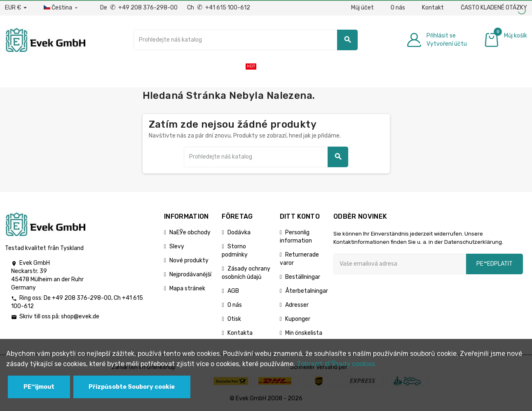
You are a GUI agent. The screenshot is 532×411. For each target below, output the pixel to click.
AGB (233, 291)
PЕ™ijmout (39, 387)
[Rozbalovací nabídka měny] (16, 8)
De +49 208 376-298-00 (139, 8)
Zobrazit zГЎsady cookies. (337, 364)
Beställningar (303, 277)
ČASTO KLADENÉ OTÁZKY (494, 8)
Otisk (234, 319)
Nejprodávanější (190, 274)
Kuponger (298, 319)
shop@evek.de (80, 316)
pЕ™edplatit (495, 264)
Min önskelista (304, 333)
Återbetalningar (307, 291)
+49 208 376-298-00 (82, 298)
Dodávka (239, 232)
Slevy (177, 246)
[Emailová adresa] (400, 264)
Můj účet (362, 8)
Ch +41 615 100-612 (219, 8)
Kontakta (240, 333)
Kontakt (433, 8)
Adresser (297, 305)
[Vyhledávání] (246, 40)
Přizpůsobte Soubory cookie (132, 387)
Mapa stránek (187, 288)
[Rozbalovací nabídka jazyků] (61, 8)
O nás (398, 8)
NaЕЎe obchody (190, 232)
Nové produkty (189, 260)
